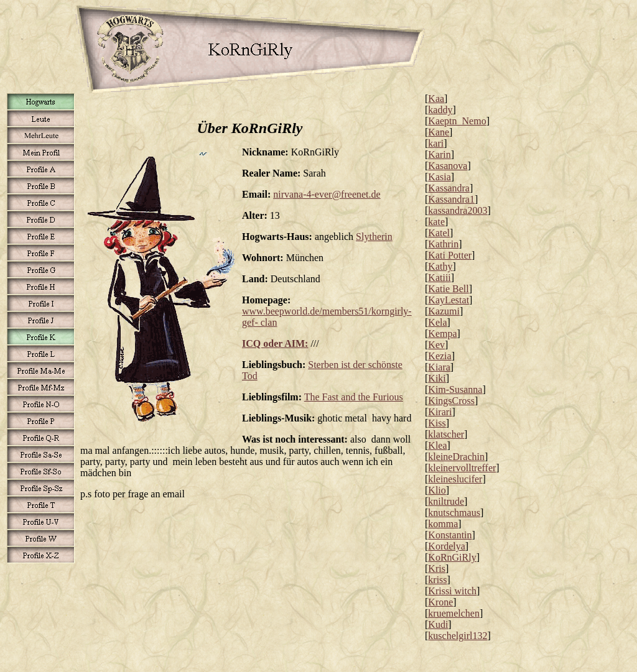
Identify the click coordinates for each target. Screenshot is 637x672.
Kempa (442, 334)
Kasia (439, 177)
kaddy (440, 110)
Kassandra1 (451, 199)
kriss (437, 580)
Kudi (438, 624)
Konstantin (450, 535)
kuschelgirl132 (458, 636)
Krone (440, 602)
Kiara (439, 367)
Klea (437, 445)
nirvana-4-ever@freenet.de (327, 194)
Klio (437, 490)
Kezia (439, 356)
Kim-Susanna (455, 389)
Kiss (437, 423)
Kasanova (448, 166)
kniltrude (446, 501)
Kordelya (447, 546)
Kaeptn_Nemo (457, 121)
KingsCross (451, 401)
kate (436, 222)
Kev (436, 345)
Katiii (439, 278)
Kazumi (444, 311)
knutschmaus (454, 513)
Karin (439, 154)
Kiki (437, 378)
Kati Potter (450, 255)
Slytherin (374, 237)
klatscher (446, 434)
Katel (439, 233)
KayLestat (449, 300)
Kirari (440, 412)
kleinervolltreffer (462, 468)
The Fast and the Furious (354, 397)
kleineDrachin (456, 457)
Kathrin (443, 244)
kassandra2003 (458, 210)
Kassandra (449, 188)
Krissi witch (452, 591)
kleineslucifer (455, 479)
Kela (437, 322)
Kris (437, 568)
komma (443, 524)
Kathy (440, 266)
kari (436, 143)
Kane (439, 132)
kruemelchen (454, 613)
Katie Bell (448, 289)
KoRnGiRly (452, 557)
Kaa (436, 99)
